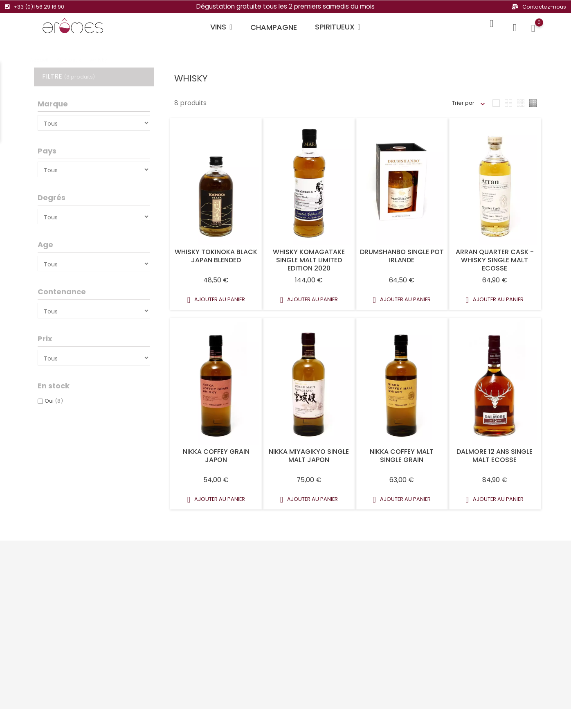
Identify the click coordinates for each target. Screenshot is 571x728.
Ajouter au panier (216, 300)
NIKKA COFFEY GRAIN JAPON (216, 456)
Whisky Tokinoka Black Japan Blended (216, 256)
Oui (54, 401)
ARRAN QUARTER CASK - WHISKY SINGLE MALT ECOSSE (495, 260)
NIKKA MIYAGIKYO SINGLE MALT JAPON (309, 456)
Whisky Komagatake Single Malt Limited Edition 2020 (309, 260)
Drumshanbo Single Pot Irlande (402, 256)
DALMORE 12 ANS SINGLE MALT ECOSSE (495, 456)
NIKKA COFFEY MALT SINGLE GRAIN (402, 456)
